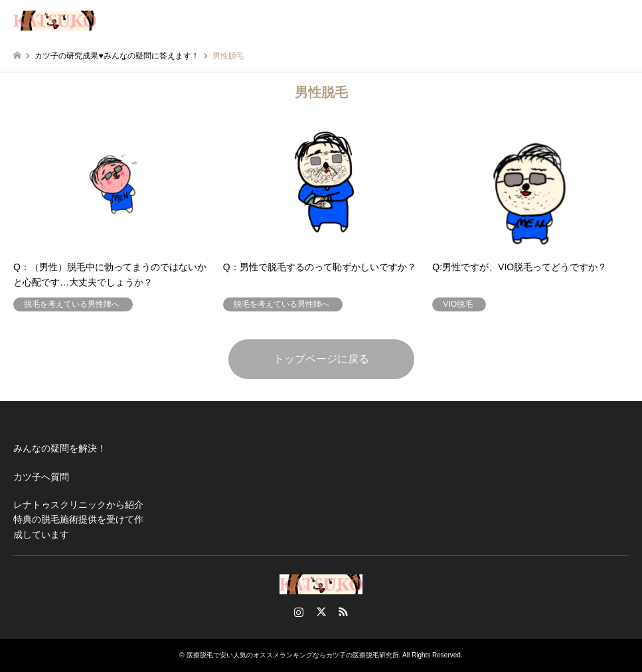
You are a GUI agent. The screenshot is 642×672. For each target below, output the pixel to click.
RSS (343, 612)
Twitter (321, 612)
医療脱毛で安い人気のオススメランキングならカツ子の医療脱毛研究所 (293, 655)
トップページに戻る (321, 359)
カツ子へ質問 (41, 477)
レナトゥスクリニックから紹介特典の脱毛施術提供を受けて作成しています (78, 520)
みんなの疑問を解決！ (60, 448)
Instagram (299, 612)
